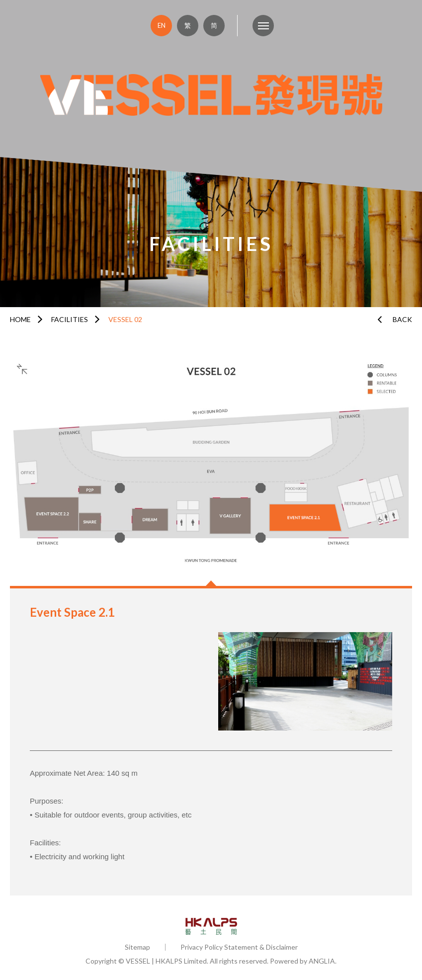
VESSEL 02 (125, 319)
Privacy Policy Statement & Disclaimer (239, 947)
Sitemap (137, 947)
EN (162, 25)
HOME (20, 319)
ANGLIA (322, 961)
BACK (402, 319)
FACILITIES (70, 319)
